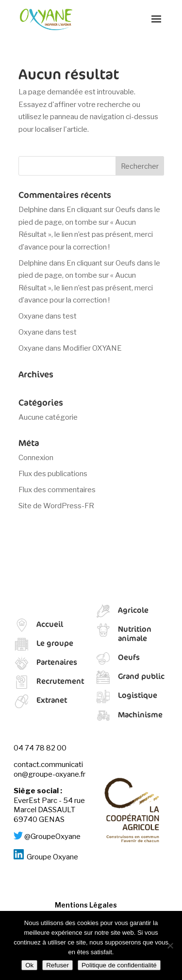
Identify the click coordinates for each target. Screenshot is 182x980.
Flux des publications (53, 474)
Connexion (36, 458)
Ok (29, 965)
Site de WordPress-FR (56, 506)
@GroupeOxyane (52, 837)
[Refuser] (170, 945)
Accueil (50, 624)
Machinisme (140, 714)
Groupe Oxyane (52, 857)
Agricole (133, 610)
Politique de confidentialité (119, 965)
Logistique (138, 695)
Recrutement (60, 681)
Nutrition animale (135, 633)
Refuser (58, 965)
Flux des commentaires (57, 490)
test (70, 316)
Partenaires (57, 662)
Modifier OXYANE (92, 348)
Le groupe (55, 643)
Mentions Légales (86, 905)
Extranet (52, 700)
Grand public (141, 676)
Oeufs (129, 657)
